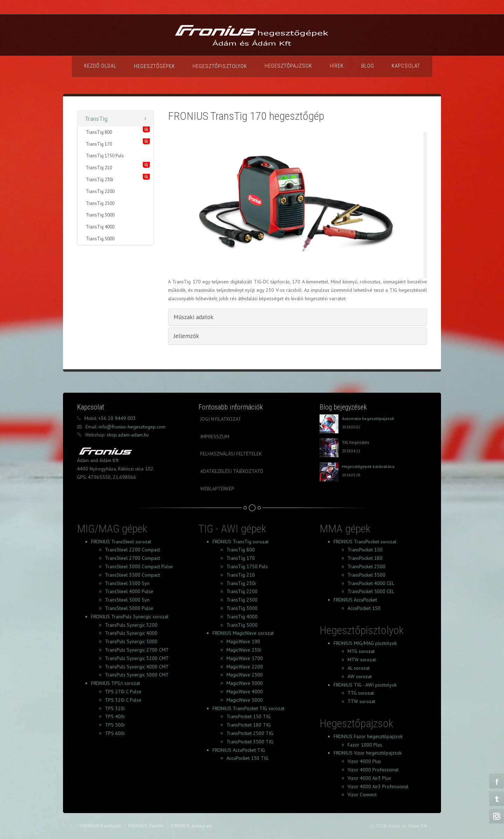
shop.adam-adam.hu (127, 435)
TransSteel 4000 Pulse (129, 591)
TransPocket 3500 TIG (250, 742)
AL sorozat (359, 668)
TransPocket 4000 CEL (371, 583)
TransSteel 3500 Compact (132, 575)
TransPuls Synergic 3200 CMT (137, 658)
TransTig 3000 (100, 215)
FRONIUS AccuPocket (355, 600)
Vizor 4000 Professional (373, 770)
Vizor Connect (362, 795)
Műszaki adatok (194, 317)
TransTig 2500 (100, 203)
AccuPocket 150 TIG (247, 758)
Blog (368, 66)
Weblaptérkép (217, 489)
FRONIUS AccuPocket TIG (239, 750)
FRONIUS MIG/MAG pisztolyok (365, 643)
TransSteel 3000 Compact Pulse (139, 566)
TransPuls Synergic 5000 (131, 641)
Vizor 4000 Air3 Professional (378, 786)
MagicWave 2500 (245, 675)
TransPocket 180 (365, 558)
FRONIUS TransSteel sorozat (121, 542)
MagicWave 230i (244, 650)
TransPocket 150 (365, 550)
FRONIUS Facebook (101, 826)
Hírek (337, 66)
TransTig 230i (99, 180)
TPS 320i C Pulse (123, 700)
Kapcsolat (406, 66)
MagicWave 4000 (245, 692)
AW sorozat (360, 676)
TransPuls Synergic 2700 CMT (137, 650)
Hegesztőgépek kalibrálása (368, 466)
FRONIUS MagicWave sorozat (243, 633)
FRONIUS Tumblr (146, 826)
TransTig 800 (99, 132)
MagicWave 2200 (245, 667)
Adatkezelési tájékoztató (232, 471)
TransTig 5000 (100, 239)
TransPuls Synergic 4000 (131, 633)
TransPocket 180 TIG (248, 725)
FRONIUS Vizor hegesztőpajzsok (367, 753)
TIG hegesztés (356, 442)
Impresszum (215, 436)
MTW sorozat (362, 660)
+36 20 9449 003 (116, 418)
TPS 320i (115, 708)
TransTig (96, 119)
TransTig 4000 (100, 227)
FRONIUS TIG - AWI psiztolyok (365, 685)
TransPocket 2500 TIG (250, 733)
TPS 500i (115, 725)
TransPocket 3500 (366, 575)
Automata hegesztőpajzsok (368, 418)
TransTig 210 (99, 168)
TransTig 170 (99, 144)
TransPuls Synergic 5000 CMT (137, 675)
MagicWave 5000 (245, 700)
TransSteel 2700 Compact (132, 558)
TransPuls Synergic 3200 (131, 625)
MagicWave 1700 (245, 658)
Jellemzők (186, 336)
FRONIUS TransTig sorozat (240, 542)
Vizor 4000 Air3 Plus (369, 778)
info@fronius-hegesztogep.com (131, 427)
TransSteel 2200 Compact (132, 550)
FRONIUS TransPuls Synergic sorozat (130, 617)
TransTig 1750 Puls (105, 156)
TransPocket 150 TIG (248, 716)
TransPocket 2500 (366, 566)
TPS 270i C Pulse (123, 692)
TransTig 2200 (100, 191)
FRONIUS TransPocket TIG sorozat (248, 708)
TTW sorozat (361, 701)
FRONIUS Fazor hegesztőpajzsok (368, 736)
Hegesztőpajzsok (288, 66)
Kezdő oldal (100, 66)
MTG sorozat (361, 651)
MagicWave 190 (243, 641)
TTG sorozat (361, 693)
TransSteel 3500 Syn (127, 583)
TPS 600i (115, 733)
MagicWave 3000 (245, 683)
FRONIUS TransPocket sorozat (365, 542)
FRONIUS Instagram (192, 826)
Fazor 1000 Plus (365, 745)
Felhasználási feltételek (231, 454)
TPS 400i (115, 716)
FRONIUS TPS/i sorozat (115, 683)
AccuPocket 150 (364, 608)
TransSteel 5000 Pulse (129, 608)
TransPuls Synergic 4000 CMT (137, 667)
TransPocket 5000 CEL (371, 591)
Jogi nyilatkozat (221, 419)
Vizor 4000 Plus (364, 761)
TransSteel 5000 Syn (127, 600)
